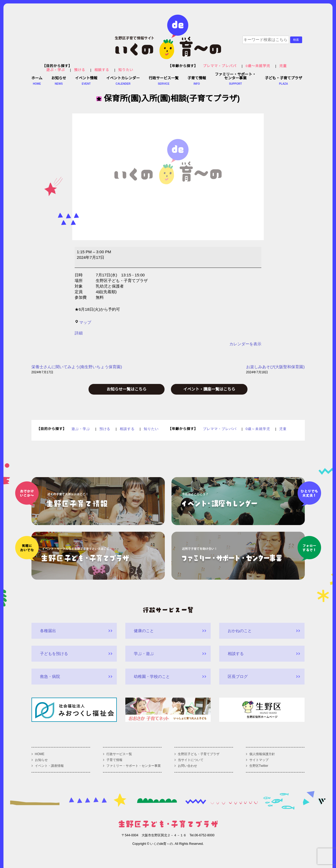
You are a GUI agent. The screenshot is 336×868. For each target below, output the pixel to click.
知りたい (126, 70)
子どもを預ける (54, 654)
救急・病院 (50, 676)
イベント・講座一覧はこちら (209, 389)
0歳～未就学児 (258, 66)
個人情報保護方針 (262, 754)
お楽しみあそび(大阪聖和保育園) (275, 370)
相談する (102, 70)
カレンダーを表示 (245, 344)
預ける (80, 70)
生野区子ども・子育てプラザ (199, 754)
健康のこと (144, 631)
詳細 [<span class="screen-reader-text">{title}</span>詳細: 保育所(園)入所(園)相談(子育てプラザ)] (79, 333)
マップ (83, 322)
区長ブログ (238, 676)
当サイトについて (191, 760)
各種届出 (48, 631)
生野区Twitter (259, 766)
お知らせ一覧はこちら (127, 389)
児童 (283, 66)
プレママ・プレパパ (220, 66)
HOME (40, 754)
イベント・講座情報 (49, 766)
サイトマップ (259, 760)
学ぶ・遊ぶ (144, 654)
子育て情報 (114, 760)
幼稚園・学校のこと (152, 676)
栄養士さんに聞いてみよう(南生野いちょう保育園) (77, 370)
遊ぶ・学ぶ (56, 70)
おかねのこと (240, 631)
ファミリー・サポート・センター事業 (134, 766)
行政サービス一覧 (119, 754)
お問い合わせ (187, 766)
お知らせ (41, 760)
